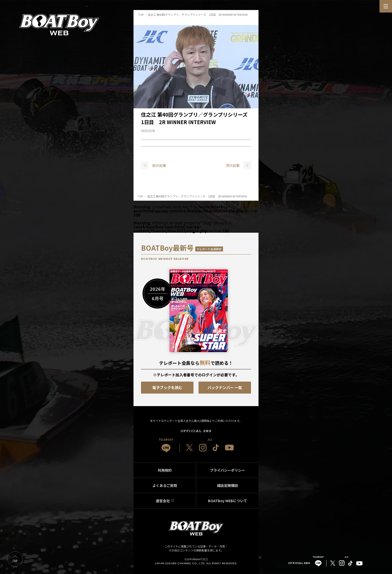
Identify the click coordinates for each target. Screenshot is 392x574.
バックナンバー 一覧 (225, 387)
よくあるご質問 (165, 485)
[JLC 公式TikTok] (216, 448)
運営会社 (163, 501)
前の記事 (159, 165)
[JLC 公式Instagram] (203, 448)
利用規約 (165, 470)
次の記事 (233, 165)
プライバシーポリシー (227, 470)
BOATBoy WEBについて (227, 501)
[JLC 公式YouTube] (229, 448)
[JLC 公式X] (189, 448)
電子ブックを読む (167, 387)
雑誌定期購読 (227, 485)
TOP (15, 561)
